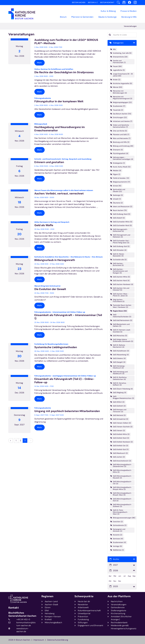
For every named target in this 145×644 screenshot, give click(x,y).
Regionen (47, 596)
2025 (115, 586)
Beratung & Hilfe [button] (129, 17)
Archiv (116, 559)
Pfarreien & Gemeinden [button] (82, 17)
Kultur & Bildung (108, 11)
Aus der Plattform (119, 596)
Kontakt (14, 608)
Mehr (40, 63)
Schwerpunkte (84, 596)
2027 (115, 565)
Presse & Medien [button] (129, 11)
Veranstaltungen (130, 26)
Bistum (63, 17)
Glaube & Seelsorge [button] (107, 17)
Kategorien (118, 43)
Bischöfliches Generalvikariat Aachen (22, 614)
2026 (115, 571)
